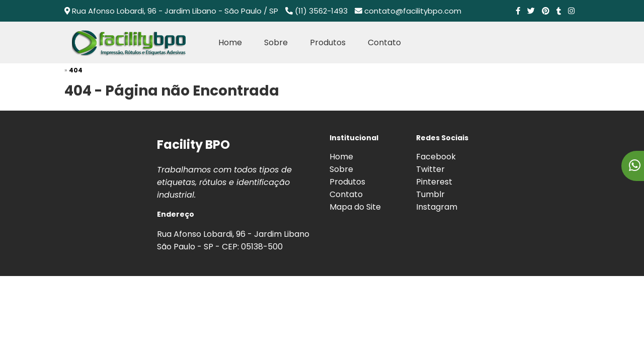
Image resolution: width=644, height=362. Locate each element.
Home (230, 42)
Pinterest (434, 182)
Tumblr (430, 194)
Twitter (430, 169)
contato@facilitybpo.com (413, 11)
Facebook (436, 157)
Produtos (328, 42)
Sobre (276, 42)
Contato (384, 42)
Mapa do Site (355, 207)
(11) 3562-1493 (321, 11)
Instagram (437, 207)
